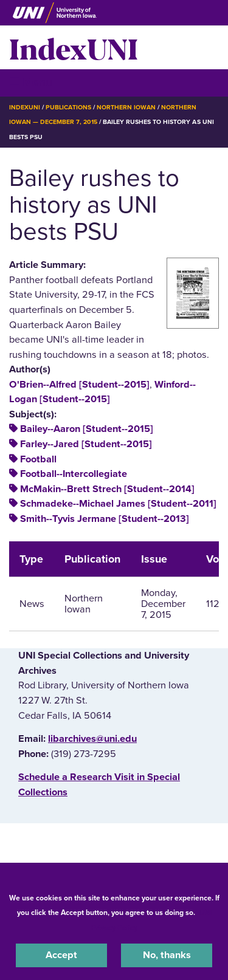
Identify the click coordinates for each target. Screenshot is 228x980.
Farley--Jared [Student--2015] (86, 444)
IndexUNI (74, 47)
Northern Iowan (126, 107)
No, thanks (167, 955)
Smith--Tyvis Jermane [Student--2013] (105, 519)
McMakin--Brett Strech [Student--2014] (107, 489)
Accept (61, 955)
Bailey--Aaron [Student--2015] (87, 429)
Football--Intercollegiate (74, 474)
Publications (68, 107)
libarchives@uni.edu (92, 739)
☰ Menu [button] (31, 82)
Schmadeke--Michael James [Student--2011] (118, 504)
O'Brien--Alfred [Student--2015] (79, 385)
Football (38, 459)
